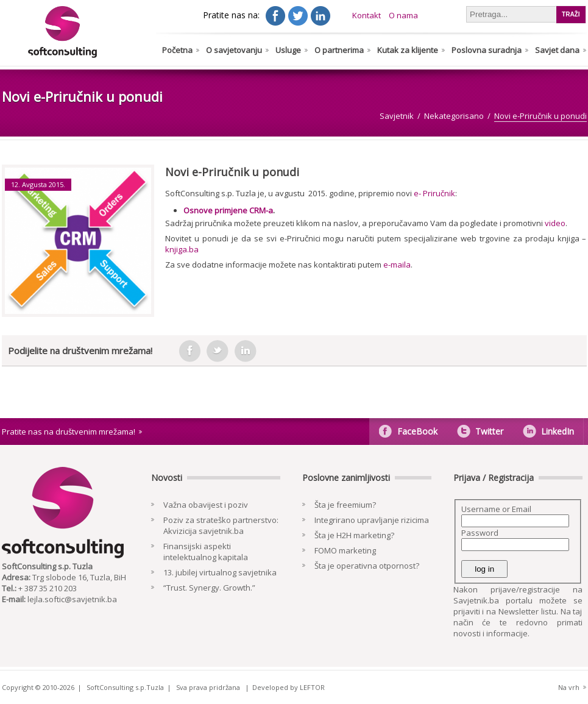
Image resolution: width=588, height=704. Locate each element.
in (246, 351)
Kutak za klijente (408, 50)
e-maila (397, 265)
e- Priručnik (434, 193)
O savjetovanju (234, 50)
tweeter (218, 351)
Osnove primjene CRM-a (228, 210)
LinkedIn (558, 431)
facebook (190, 351)
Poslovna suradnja (487, 50)
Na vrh (569, 687)
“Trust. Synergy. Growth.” (209, 588)
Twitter (489, 431)
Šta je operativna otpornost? (367, 566)
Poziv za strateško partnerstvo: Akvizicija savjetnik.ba (221, 525)
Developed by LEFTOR (289, 687)
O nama (403, 15)
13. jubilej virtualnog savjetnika (220, 572)
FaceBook (417, 431)
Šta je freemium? (345, 505)
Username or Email (496, 509)
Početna (177, 50)
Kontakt (367, 15)
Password (480, 533)
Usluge (288, 50)
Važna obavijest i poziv (206, 505)
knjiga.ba (182, 249)
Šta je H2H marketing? (354, 535)
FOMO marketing (345, 550)
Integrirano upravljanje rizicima (372, 520)
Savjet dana (557, 50)
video (555, 223)
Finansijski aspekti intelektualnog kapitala (206, 552)
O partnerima (339, 50)
